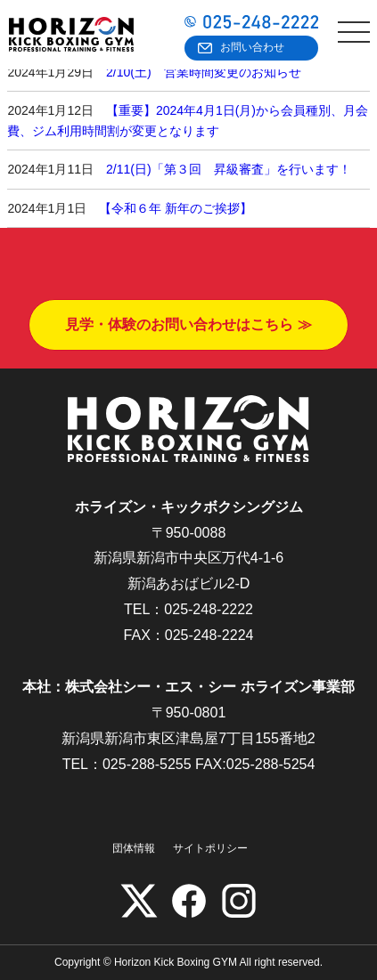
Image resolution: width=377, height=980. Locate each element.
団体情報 (134, 848)
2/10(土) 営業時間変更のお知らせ (204, 72)
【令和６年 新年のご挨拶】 (176, 208)
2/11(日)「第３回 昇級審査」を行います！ (229, 169)
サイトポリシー (210, 848)
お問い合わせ (252, 47)
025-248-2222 (209, 609)
